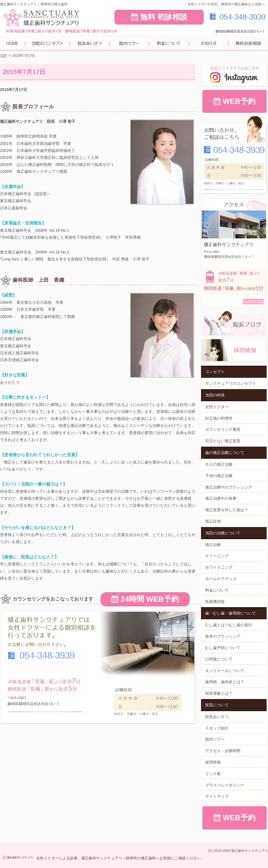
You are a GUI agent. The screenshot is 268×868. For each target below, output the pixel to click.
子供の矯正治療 (219, 476)
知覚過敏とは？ (219, 693)
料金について (217, 590)
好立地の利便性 (219, 418)
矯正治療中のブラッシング (229, 487)
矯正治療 (213, 545)
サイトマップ (217, 796)
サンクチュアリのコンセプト (231, 383)
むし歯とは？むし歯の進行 (229, 625)
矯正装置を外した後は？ (227, 510)
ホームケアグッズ (221, 579)
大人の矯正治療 (219, 464)
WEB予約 (234, 101)
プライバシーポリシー (225, 785)
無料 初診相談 (159, 17)
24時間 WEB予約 (145, 599)
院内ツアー (215, 739)
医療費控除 (215, 602)
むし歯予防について (223, 648)
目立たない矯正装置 (223, 441)
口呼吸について (219, 659)
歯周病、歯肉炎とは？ (225, 682)
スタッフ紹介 (217, 728)
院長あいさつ (217, 717)
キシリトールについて (225, 671)
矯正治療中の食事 (221, 498)
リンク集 (213, 774)
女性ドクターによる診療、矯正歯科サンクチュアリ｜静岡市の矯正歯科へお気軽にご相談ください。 (120, 858)
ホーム (13, 44)
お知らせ (209, 44)
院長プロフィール (33, 107)
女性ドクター (217, 407)
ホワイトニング (219, 567)
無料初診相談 (248, 44)
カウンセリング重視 (223, 429)
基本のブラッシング (223, 636)
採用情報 (213, 762)
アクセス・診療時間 (223, 751)
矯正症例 (213, 521)
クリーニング (217, 556)
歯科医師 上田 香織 (38, 280)
